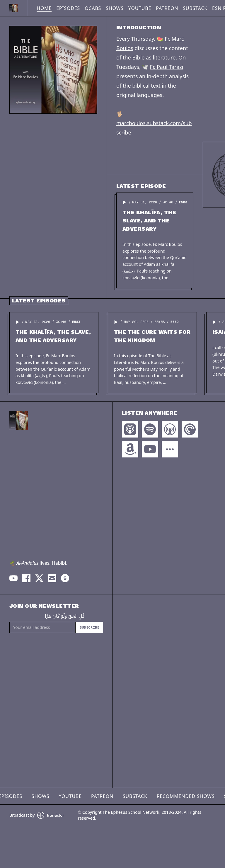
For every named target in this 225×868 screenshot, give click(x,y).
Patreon (167, 8)
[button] (125, 202)
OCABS (93, 8)
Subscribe (89, 627)
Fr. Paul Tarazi (167, 67)
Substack (195, 8)
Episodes (68, 8)
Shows (115, 8)
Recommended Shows (186, 796)
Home (44, 8)
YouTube (140, 8)
